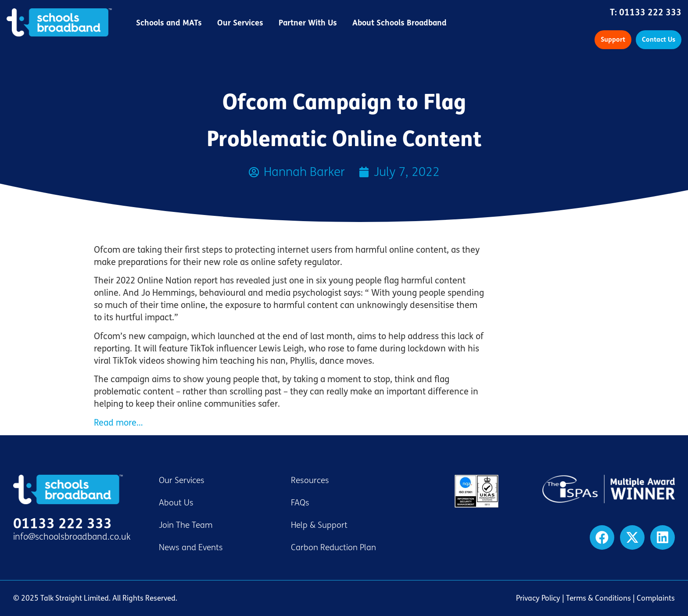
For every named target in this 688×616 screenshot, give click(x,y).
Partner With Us (308, 23)
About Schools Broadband (400, 23)
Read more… (118, 423)
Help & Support (319, 525)
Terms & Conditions (598, 598)
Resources (310, 480)
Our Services (240, 23)
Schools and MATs (169, 23)
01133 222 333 (650, 13)
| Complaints (653, 598)
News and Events (191, 548)
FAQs (300, 503)
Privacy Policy (538, 598)
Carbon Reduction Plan (333, 548)
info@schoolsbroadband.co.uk (72, 537)
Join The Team (186, 525)
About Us (176, 503)
